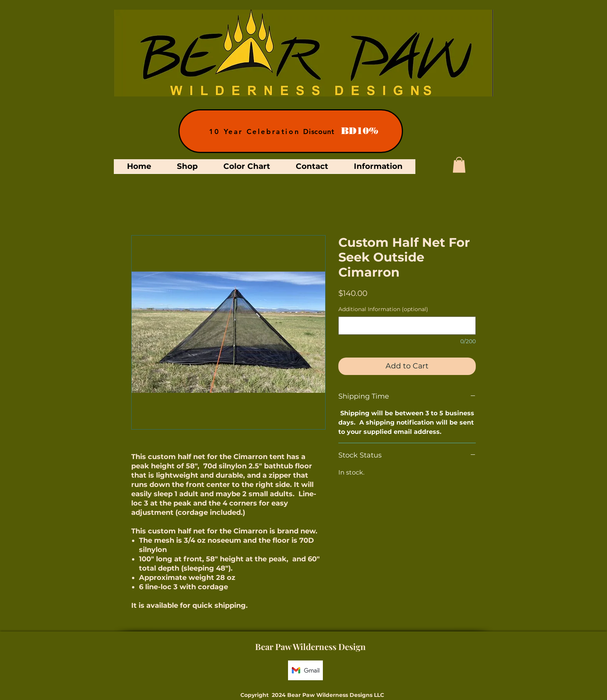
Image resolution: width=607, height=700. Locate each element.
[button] (459, 165)
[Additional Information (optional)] (407, 326)
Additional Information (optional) (383, 309)
